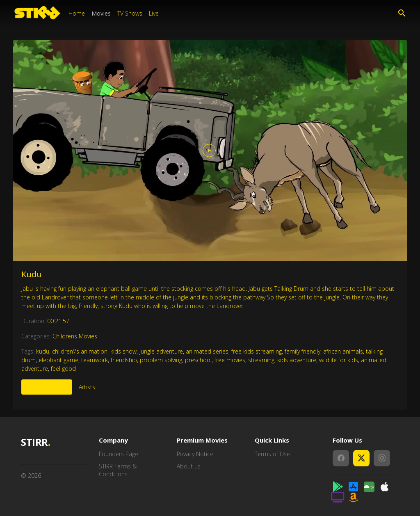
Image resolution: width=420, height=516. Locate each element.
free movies (230, 360)
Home (77, 13)
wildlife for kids (339, 360)
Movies (101, 13)
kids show (123, 351)
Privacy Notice (195, 454)
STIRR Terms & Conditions (118, 470)
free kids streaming (257, 351)
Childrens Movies (75, 336)
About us (189, 466)
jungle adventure (161, 351)
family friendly (302, 351)
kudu (43, 351)
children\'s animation (80, 351)
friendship (124, 360)
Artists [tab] (87, 387)
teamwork (95, 360)
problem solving (161, 360)
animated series (207, 351)
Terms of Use (272, 454)
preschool (198, 360)
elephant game (58, 360)
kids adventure (297, 360)
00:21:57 (58, 321)
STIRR (35, 442)
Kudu (32, 274)
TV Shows (130, 13)
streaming (261, 360)
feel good (63, 369)
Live (154, 13)
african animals (343, 351)
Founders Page (119, 454)
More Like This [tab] (47, 387)
